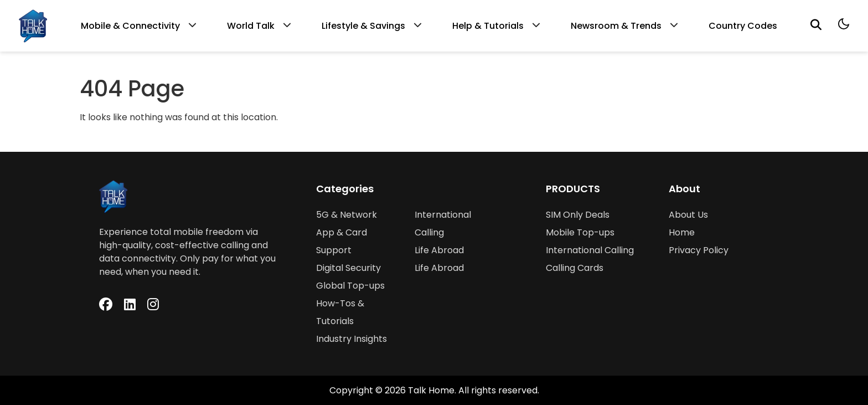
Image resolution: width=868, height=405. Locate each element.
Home (682, 232)
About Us (688, 215)
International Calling (590, 250)
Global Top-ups (350, 286)
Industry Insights (352, 339)
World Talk (251, 26)
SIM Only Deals (578, 215)
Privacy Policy (699, 250)
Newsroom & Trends (616, 26)
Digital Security (348, 268)
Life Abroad (439, 250)
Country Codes (743, 26)
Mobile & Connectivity (130, 26)
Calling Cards (575, 268)
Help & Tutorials (488, 26)
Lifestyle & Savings (363, 26)
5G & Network (347, 215)
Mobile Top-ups (580, 232)
